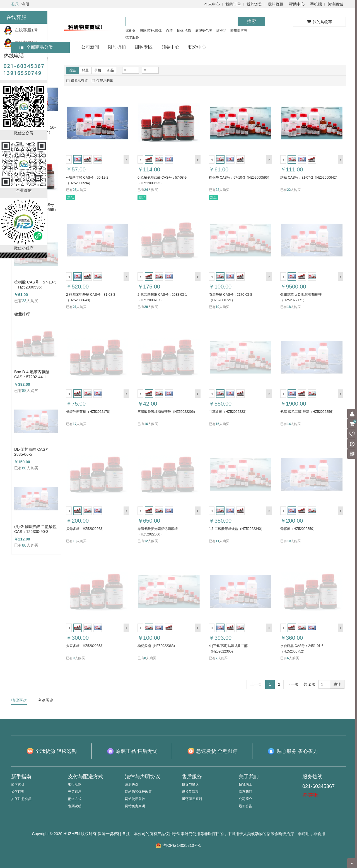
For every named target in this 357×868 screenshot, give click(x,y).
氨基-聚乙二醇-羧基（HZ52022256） (308, 412)
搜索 (252, 21)
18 (289, 307)
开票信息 (75, 792)
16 (146, 424)
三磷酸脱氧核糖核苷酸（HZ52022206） (167, 412)
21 (75, 307)
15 (217, 424)
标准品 (221, 31)
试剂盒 (131, 31)
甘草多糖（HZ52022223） (229, 412)
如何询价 (18, 784)
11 (217, 541)
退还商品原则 (192, 799)
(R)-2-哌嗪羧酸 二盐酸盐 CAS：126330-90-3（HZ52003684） (35, 529)
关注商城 (335, 4)
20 (146, 307)
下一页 (293, 684)
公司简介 (245, 799)
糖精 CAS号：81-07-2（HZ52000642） (310, 178)
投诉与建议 (190, 784)
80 (24, 468)
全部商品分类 (36, 47)
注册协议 (132, 784)
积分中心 (197, 47)
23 (24, 301)
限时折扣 (117, 47)
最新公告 (245, 806)
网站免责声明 (135, 806)
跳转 (337, 684)
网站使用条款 (135, 799)
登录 (15, 4)
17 (75, 424)
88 (24, 391)
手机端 (316, 4)
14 (289, 424)
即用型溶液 (239, 31)
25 (75, 190)
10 (289, 541)
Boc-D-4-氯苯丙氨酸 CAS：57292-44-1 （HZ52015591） (32, 374)
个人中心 (212, 4)
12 (146, 541)
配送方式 (75, 799)
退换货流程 (190, 792)
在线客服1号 (21, 30)
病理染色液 (204, 31)
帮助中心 (297, 4)
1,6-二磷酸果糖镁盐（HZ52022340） (237, 529)
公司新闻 (90, 47)
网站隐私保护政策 (138, 792)
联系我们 (245, 792)
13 (75, 541)
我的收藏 (276, 4)
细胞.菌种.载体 (151, 31)
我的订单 (233, 4)
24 (146, 190)
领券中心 (170, 47)
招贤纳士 (245, 784)
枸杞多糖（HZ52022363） (157, 646)
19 (217, 307)
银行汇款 (75, 784)
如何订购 (18, 792)
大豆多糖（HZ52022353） (86, 646)
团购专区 (144, 47)
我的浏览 (254, 4)
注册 (25, 4)
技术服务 (132, 37)
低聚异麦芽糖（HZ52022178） (89, 412)
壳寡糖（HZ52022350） (298, 529)
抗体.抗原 (184, 31)
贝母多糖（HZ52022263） (86, 529)
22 (289, 190)
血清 (169, 31)
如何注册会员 (21, 799)
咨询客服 (310, 795)
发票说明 (75, 806)
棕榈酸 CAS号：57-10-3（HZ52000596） (35, 285)
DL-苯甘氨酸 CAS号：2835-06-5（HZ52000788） (34, 452)
